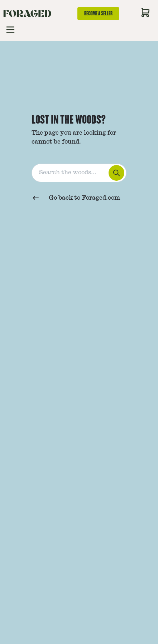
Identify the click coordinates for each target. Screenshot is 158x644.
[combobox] (79, 171)
